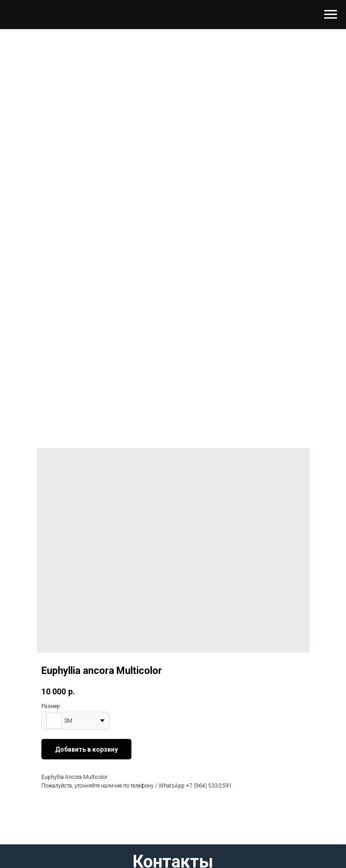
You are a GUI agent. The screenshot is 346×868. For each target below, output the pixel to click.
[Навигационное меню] (331, 15)
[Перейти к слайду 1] (173, 380)
